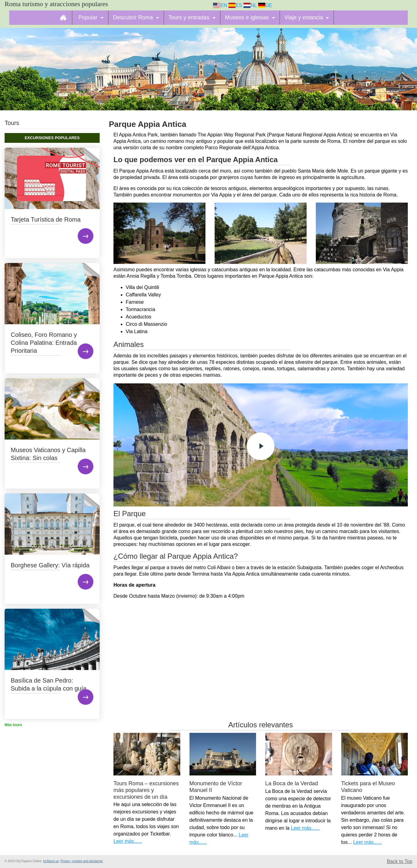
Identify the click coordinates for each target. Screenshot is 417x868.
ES (235, 5)
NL (250, 5)
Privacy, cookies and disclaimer (82, 861)
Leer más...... (128, 841)
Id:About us (51, 861)
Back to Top (400, 861)
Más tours (13, 725)
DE (265, 5)
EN (220, 5)
